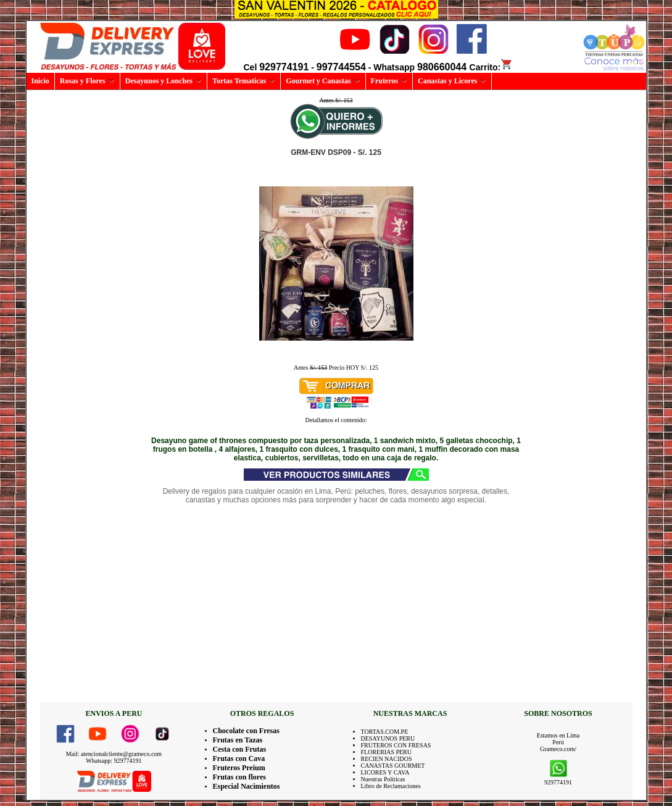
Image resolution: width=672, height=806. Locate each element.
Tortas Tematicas (244, 81)
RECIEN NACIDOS (387, 759)
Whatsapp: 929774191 (114, 761)
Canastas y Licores (452, 81)
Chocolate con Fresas (246, 731)
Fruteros (389, 81)
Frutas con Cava (239, 758)
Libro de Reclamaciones (391, 786)
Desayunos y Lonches (164, 81)
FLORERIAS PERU (387, 752)
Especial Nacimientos (247, 786)
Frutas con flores (239, 777)
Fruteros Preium (239, 768)
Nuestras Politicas (383, 779)
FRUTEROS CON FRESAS (396, 745)
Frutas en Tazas (238, 740)
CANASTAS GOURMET (393, 766)
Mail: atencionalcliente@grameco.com (114, 754)
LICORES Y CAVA (385, 772)
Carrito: (492, 67)
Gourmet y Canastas (323, 81)
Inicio (40, 81)
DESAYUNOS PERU (388, 738)
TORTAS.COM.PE (385, 732)
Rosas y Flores (87, 81)
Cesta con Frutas (240, 749)
